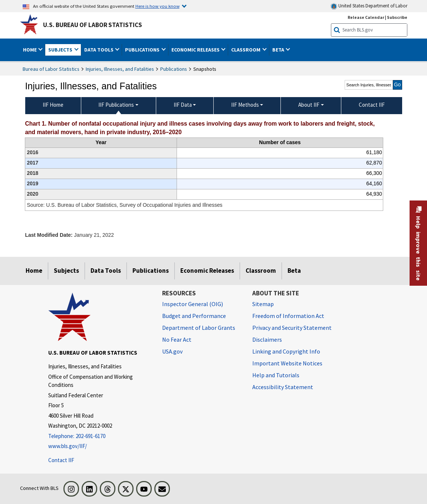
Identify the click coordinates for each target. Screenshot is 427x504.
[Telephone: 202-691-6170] (100, 436)
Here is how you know (157, 6)
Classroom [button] (246, 50)
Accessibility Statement (283, 387)
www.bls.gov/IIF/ (68, 446)
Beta (294, 271)
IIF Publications (116, 105)
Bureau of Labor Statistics (51, 69)
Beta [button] (279, 50)
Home (34, 271)
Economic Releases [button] (196, 50)
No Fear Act (177, 339)
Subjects (66, 271)
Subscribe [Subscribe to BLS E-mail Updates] (397, 17)
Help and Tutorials (276, 375)
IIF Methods (245, 105)
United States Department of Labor (369, 6)
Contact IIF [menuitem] (372, 105)
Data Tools (106, 271)
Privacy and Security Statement (292, 328)
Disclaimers (267, 339)
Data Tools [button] (99, 50)
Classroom (261, 271)
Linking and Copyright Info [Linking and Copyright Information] (286, 351)
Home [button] (30, 50)
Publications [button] (143, 50)
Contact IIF (61, 460)
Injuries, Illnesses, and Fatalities (120, 69)
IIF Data (183, 105)
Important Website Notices (287, 363)
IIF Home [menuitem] (53, 105)
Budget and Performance (194, 316)
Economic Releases (207, 271)
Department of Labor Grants (199, 328)
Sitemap (263, 304)
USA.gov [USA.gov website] (172, 351)
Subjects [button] (61, 50)
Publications (174, 69)
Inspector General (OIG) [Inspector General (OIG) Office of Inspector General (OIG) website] (193, 304)
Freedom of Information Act (288, 316)
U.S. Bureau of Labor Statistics (93, 25)
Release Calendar (366, 17)
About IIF (309, 105)
